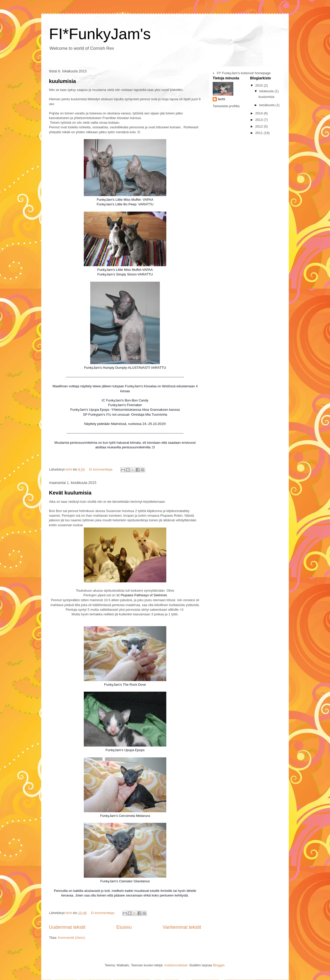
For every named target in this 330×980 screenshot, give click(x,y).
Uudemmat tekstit (67, 927)
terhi (221, 99)
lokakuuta (267, 91)
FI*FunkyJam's (100, 34)
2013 (259, 120)
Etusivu (124, 927)
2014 (259, 113)
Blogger (219, 965)
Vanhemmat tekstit (182, 927)
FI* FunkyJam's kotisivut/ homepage (244, 73)
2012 (259, 126)
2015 (259, 85)
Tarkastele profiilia (226, 106)
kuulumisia (62, 81)
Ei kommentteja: (101, 469)
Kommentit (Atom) (72, 938)
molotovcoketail (176, 965)
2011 (259, 133)
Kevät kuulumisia (70, 493)
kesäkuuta (267, 105)
